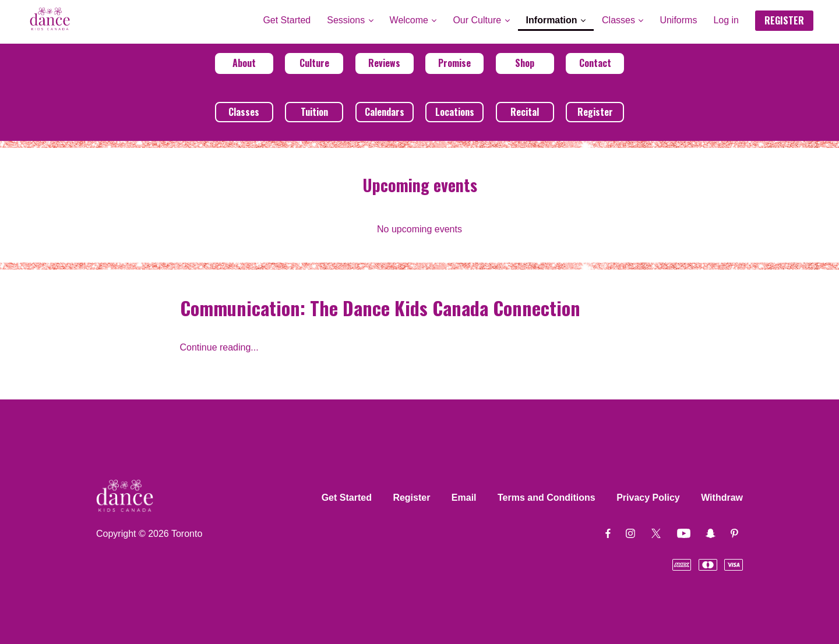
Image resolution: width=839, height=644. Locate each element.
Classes (244, 112)
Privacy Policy (648, 498)
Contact (595, 63)
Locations (455, 112)
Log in (726, 20)
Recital (525, 112)
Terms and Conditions (547, 498)
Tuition (314, 112)
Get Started (347, 498)
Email (464, 498)
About (244, 63)
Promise (454, 63)
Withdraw (722, 498)
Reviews (384, 63)
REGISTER (784, 20)
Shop (525, 63)
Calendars (385, 112)
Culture (314, 63)
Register (595, 112)
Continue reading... (219, 347)
